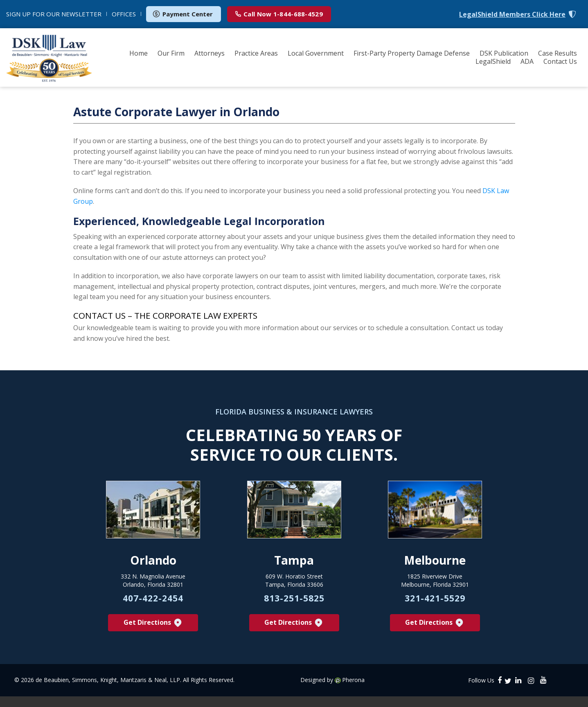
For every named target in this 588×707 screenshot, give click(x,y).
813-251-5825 (294, 613)
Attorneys (210, 53)
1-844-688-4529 (279, 14)
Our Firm (171, 53)
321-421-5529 (435, 613)
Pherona (353, 696)
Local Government (316, 53)
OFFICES (124, 14)
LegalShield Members (512, 15)
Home (139, 53)
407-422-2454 (153, 613)
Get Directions (153, 638)
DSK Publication (504, 53)
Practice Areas (256, 53)
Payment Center (182, 14)
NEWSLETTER (54, 14)
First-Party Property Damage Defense (412, 53)
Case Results (558, 53)
